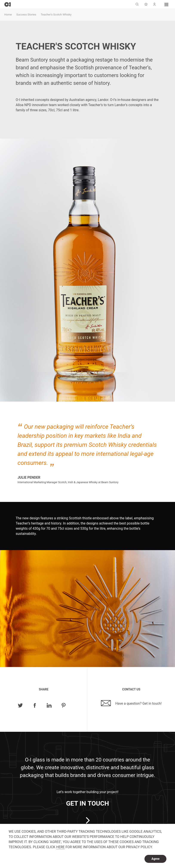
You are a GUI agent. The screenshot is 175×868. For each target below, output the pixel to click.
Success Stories (26, 15)
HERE (60, 847)
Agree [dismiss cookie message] (155, 859)
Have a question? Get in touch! (131, 703)
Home (8, 15)
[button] (166, 4)
